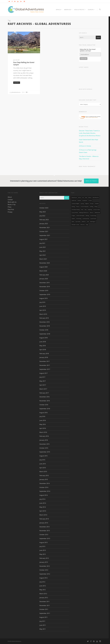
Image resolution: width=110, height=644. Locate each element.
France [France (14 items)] (78, 207)
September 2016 (45, 409)
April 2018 (43, 350)
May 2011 (43, 629)
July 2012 (42, 582)
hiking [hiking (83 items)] (96, 207)
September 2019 (45, 294)
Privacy (10, 212)
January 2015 (44, 479)
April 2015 (43, 468)
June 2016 (43, 420)
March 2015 (43, 472)
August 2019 (43, 298)
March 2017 (43, 389)
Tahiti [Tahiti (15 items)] (73, 222)
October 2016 (44, 405)
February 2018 (44, 354)
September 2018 (45, 334)
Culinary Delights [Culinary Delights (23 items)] (75, 204)
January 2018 (44, 357)
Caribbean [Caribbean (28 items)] (85, 201)
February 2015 (44, 476)
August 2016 (43, 413)
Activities (13, 34)
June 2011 (43, 625)
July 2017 (42, 377)
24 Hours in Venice (85, 146)
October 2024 (44, 208)
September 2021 (45, 235)
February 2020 (44, 275)
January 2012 (44, 598)
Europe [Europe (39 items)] (92, 204)
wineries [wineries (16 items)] (82, 225)
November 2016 (45, 401)
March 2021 (43, 259)
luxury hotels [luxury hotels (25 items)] (75, 213)
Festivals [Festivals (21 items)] (97, 204)
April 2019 (43, 310)
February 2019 (44, 318)
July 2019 (42, 302)
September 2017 (45, 369)
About (10, 197)
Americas (68, 10)
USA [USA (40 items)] (88, 222)
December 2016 (44, 397)
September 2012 (45, 574)
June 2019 (43, 306)
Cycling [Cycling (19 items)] (82, 204)
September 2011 (45, 613)
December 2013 (44, 527)
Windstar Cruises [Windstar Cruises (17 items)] (75, 225)
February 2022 (44, 220)
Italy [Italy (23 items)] (86, 210)
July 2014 (42, 499)
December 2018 (44, 322)
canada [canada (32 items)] (79, 201)
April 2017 (43, 385)
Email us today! (91, 181)
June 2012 (43, 586)
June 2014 (43, 503)
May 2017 (43, 381)
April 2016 (43, 428)
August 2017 (43, 373)
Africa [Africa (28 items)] (80, 198)
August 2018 (43, 338)
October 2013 (44, 535)
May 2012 (43, 590)
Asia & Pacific (80, 10)
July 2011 (42, 621)
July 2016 (42, 416)
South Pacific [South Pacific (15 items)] (93, 219)
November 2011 (45, 605)
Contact (10, 200)
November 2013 (45, 531)
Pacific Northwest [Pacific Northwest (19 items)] (80, 216)
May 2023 (43, 212)
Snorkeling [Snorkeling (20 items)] (79, 219)
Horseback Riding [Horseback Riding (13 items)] (76, 210)
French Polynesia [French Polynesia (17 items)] (85, 207)
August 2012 (43, 578)
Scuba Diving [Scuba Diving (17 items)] (93, 216)
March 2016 (43, 432)
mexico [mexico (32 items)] (92, 213)
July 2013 (42, 546)
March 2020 (43, 271)
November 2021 (45, 228)
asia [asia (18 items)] (86, 198)
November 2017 (45, 365)
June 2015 (43, 464)
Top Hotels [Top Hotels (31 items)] (78, 222)
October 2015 (44, 448)
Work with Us (12, 202)
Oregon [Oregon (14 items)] (73, 216)
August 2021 (43, 239)
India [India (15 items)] (82, 210)
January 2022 (44, 224)
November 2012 (45, 566)
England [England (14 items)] (87, 204)
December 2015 (44, 444)
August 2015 (43, 456)
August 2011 (43, 617)
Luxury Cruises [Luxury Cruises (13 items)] (97, 210)
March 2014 (43, 515)
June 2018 (43, 342)
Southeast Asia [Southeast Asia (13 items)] (86, 219)
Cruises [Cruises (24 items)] (90, 201)
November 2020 (45, 263)
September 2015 (45, 452)
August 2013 (43, 542)
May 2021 (43, 251)
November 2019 (45, 287)
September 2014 (45, 491)
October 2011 (44, 609)
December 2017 (44, 361)
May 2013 (43, 554)
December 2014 (44, 483)
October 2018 (44, 330)
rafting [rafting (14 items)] (87, 216)
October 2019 (44, 291)
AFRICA (59, 10)
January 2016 (44, 440)
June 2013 (43, 550)
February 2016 (44, 436)
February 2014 (44, 519)
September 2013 (45, 539)
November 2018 (45, 326)
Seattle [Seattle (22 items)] (73, 219)
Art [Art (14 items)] (83, 198)
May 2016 (43, 424)
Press (10, 207)
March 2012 (43, 594)
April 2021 (43, 255)
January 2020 (44, 279)
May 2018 (43, 346)
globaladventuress (15, 92)
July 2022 (42, 216)
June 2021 (43, 247)
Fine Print (11, 209)
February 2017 (44, 393)
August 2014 (43, 495)
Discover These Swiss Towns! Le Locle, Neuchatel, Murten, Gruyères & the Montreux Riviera (90, 133)
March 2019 (43, 314)
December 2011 (44, 602)
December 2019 (44, 283)
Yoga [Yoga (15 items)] (87, 225)
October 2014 (44, 487)
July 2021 (42, 243)
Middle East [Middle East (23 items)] (97, 213)
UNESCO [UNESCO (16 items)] (84, 222)
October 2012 (44, 570)
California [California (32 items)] (74, 201)
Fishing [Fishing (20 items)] (73, 207)
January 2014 (44, 523)
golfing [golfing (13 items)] (91, 207)
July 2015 (42, 460)
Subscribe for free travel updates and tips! (88, 50)
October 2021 (44, 231)
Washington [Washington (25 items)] (93, 222)
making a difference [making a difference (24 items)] (84, 213)
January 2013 (44, 562)
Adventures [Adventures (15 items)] (74, 198)
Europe (91, 10)
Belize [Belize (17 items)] (90, 198)
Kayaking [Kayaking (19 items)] (90, 210)
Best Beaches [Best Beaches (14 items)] (96, 198)
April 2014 (43, 511)
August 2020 (43, 267)
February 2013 (44, 558)
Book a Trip (12, 204)
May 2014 (43, 507)
